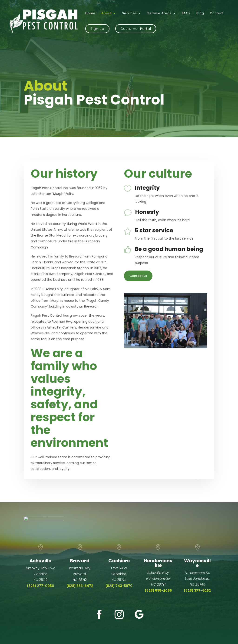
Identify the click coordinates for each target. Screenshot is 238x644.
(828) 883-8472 (80, 586)
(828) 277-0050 (41, 586)
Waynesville (197, 563)
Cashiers (119, 561)
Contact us (138, 276)
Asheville (40, 561)
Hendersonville (158, 563)
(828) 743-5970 (119, 586)
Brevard (80, 561)
